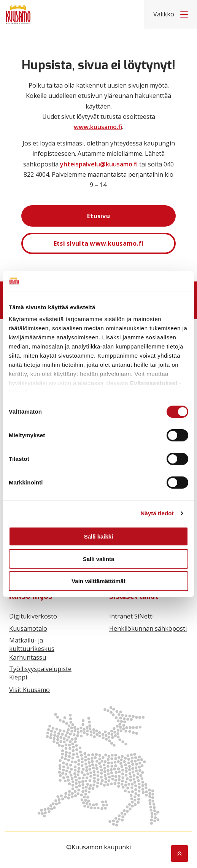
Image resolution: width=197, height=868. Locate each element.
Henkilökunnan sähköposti (148, 628)
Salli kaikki (99, 536)
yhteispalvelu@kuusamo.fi (99, 164)
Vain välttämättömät (98, 581)
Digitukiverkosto (33, 616)
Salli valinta (99, 559)
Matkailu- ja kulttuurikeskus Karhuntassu (32, 649)
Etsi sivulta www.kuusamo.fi (99, 243)
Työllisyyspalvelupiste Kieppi (40, 673)
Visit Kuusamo (29, 690)
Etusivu (98, 216)
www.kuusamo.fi (98, 127)
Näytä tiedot (157, 513)
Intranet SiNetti (131, 616)
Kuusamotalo (28, 628)
